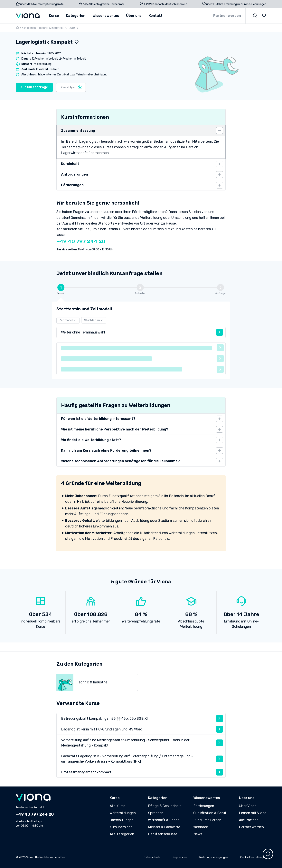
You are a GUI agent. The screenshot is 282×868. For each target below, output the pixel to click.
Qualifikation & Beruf (210, 813)
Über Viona (248, 806)
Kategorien (29, 28)
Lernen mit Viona (253, 813)
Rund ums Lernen (207, 820)
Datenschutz (152, 857)
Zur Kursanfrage (34, 87)
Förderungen (204, 806)
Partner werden (227, 16)
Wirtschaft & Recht (164, 820)
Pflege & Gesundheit (164, 806)
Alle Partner (248, 820)
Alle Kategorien (122, 834)
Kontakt (156, 16)
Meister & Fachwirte (164, 827)
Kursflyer (71, 87)
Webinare (201, 827)
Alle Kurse (117, 806)
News (198, 834)
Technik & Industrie (51, 28)
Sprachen (156, 813)
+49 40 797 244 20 (81, 241)
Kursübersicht (121, 827)
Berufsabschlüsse (163, 834)
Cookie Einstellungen (253, 857)
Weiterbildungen (123, 813)
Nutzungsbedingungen (214, 857)
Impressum (180, 857)
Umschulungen (122, 820)
